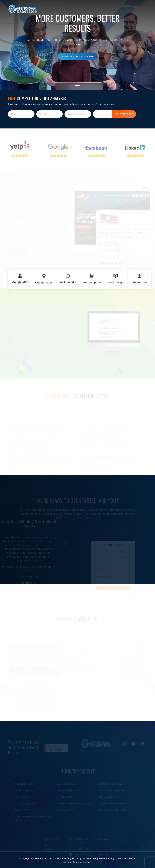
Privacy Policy (106, 858)
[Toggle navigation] (145, 5)
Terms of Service (126, 858)
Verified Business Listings (78, 862)
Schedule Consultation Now (78, 59)
